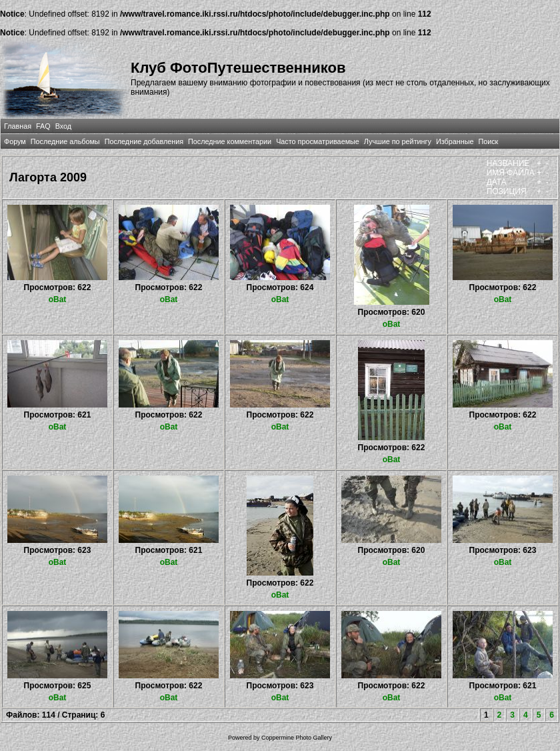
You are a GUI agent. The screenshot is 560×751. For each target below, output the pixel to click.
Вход (63, 126)
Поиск (488, 141)
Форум (15, 141)
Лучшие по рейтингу (398, 141)
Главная (18, 126)
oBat (58, 299)
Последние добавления (144, 141)
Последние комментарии (230, 141)
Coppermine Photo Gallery (297, 738)
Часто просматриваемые (318, 141)
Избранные (455, 141)
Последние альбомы (65, 141)
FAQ (43, 126)
